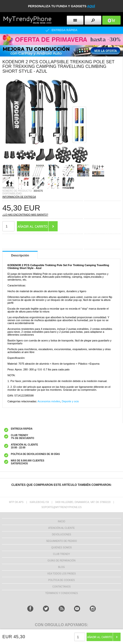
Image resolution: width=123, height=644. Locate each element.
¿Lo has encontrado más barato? (25, 215)
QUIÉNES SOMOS (61, 548)
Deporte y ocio (70, 401)
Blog (61, 567)
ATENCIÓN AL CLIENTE (61, 528)
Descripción (20, 255)
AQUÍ (91, 6)
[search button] (93, 20)
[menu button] (75, 20)
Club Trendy (61, 554)
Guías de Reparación (61, 561)
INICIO (62, 521)
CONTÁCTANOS (61, 587)
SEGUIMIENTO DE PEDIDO (61, 541)
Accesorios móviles (49, 401)
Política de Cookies (61, 580)
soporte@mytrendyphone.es (62, 507)
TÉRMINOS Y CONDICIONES (61, 593)
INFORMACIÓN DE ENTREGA (19, 197)
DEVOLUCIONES (61, 534)
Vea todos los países (61, 574)
